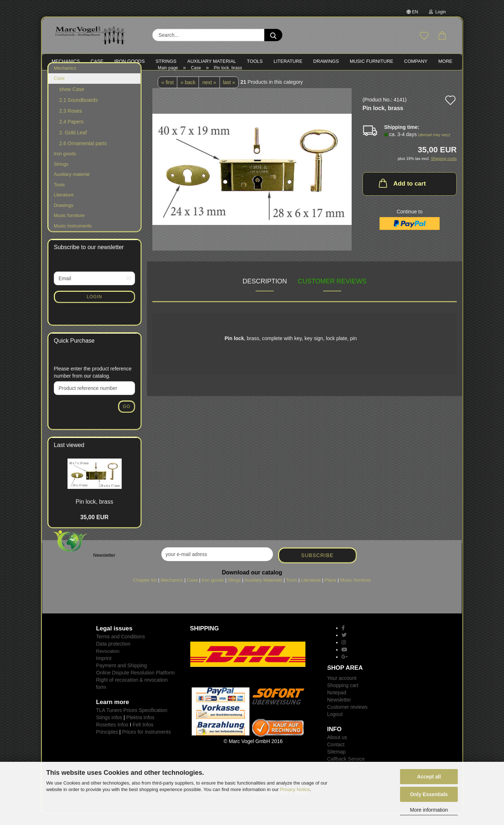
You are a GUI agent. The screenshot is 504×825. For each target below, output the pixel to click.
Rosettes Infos (112, 736)
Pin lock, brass (94, 513)
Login (437, 12)
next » (209, 94)
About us (337, 748)
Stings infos (109, 729)
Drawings (326, 61)
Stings (234, 591)
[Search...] (273, 35)
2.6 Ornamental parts (83, 155)
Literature (64, 206)
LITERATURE (288, 61)
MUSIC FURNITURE (372, 61)
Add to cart (402, 194)
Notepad (337, 704)
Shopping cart (343, 696)
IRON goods (129, 61)
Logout (335, 725)
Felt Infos (143, 736)
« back (188, 94)
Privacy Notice (295, 789)
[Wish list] (424, 36)
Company (416, 61)
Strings (61, 175)
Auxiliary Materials (263, 591)
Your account (342, 689)
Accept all (429, 777)
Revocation (108, 662)
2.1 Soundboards (79, 111)
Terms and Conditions (120, 648)
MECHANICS (66, 61)
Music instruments (73, 237)
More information (429, 810)
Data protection (113, 655)
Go (127, 418)
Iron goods (65, 165)
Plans (331, 591)
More (445, 61)
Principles (107, 743)
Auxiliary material (212, 61)
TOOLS (255, 61)
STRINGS (166, 61)
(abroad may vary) (434, 146)
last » (229, 94)
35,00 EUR (94, 528)
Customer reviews (332, 292)
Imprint (104, 669)
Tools (59, 196)
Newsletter (339, 711)
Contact (336, 756)
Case (59, 90)
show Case (72, 100)
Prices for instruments (146, 743)
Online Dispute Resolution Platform (135, 684)
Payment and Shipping (121, 677)
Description (265, 292)
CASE (97, 61)
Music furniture (69, 227)
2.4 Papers (71, 133)
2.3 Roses (71, 122)
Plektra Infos (140, 729)
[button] (442, 36)
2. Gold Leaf (73, 144)
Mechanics (65, 79)
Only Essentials (429, 794)
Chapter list (145, 591)
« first (168, 94)
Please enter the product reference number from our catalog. (93, 383)
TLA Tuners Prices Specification (132, 721)
